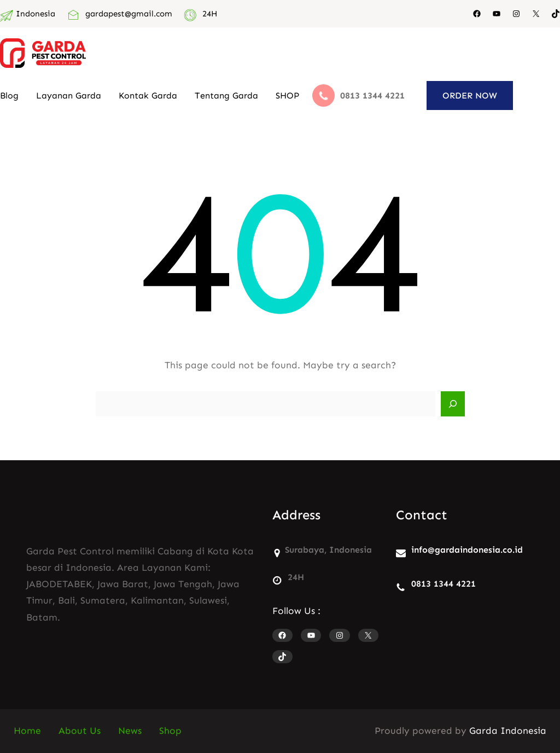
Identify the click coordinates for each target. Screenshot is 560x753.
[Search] (453, 404)
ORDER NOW (470, 95)
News (130, 731)
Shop (170, 731)
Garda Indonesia (508, 731)
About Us (80, 731)
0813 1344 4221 (444, 584)
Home (27, 731)
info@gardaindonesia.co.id (467, 550)
